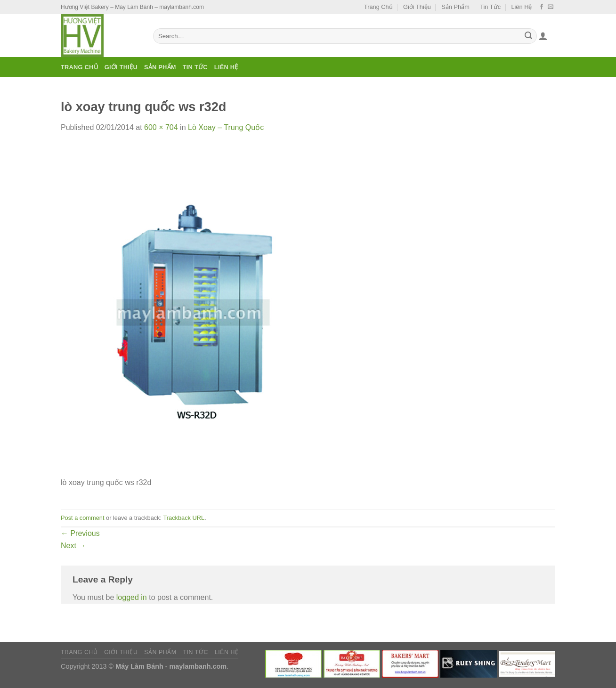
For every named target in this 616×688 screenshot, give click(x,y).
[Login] (543, 36)
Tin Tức (490, 7)
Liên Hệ (521, 7)
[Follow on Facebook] (542, 7)
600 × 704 (161, 127)
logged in (132, 597)
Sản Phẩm (455, 7)
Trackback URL (184, 518)
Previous (80, 533)
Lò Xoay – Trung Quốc (226, 127)
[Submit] (528, 36)
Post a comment (82, 518)
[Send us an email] (551, 7)
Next (73, 546)
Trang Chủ (378, 7)
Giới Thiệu (417, 7)
